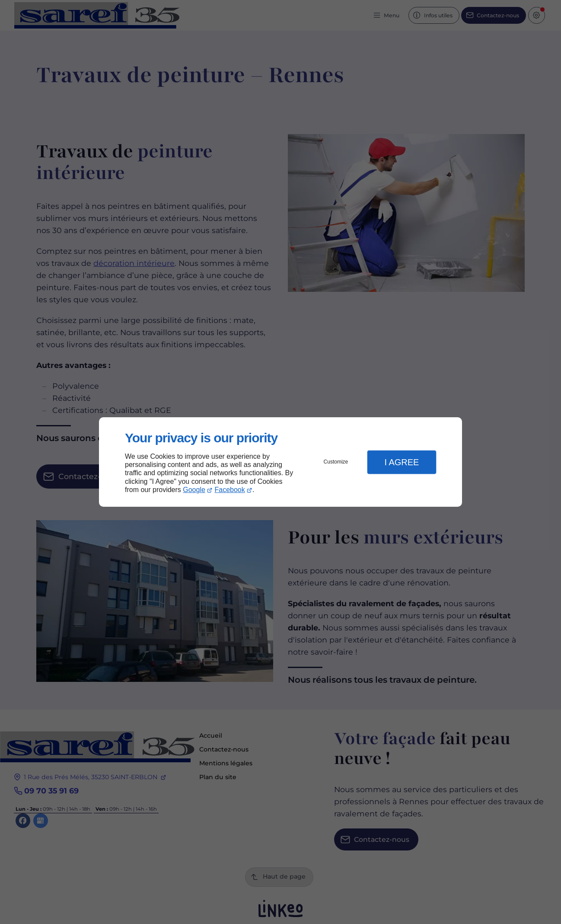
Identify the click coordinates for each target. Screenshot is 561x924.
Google (194, 490)
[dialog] (280, 462)
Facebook (230, 490)
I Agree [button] (402, 462)
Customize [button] (336, 462)
